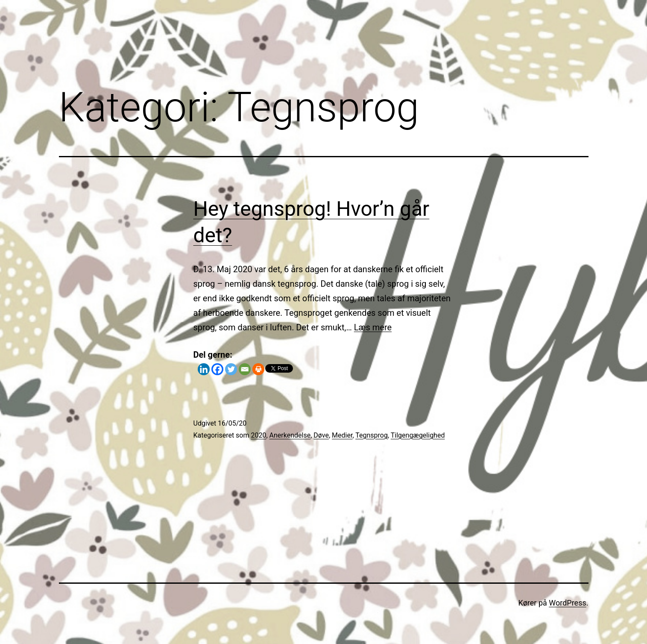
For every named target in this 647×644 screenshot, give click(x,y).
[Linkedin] (204, 369)
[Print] (258, 369)
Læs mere (373, 327)
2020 (258, 435)
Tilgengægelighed (418, 435)
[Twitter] (231, 369)
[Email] (245, 369)
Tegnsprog (372, 435)
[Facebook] (217, 369)
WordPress (567, 603)
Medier (342, 435)
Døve (321, 435)
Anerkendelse (290, 435)
